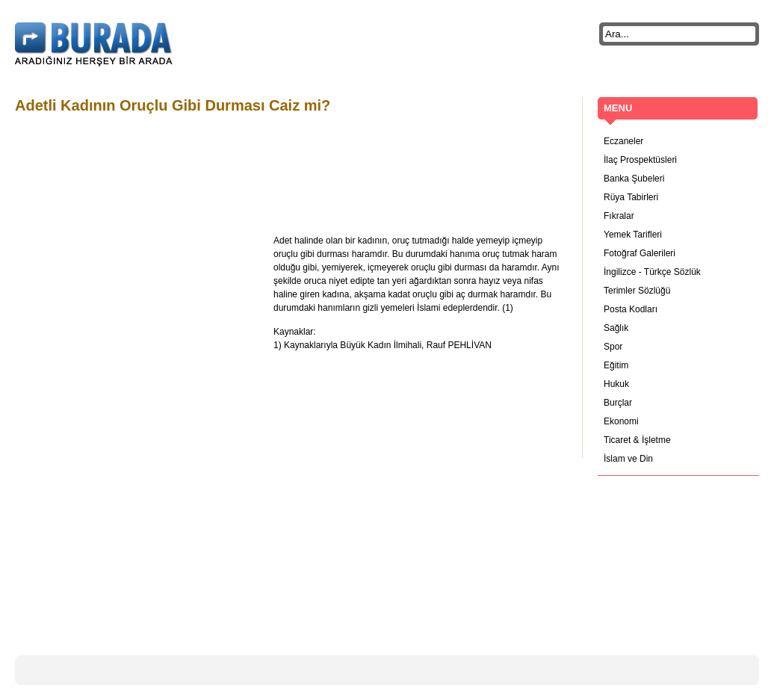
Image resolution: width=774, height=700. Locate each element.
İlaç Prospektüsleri (640, 160)
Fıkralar (619, 216)
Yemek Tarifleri (633, 235)
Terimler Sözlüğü (637, 291)
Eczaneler (623, 141)
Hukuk (616, 384)
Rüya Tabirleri (631, 197)
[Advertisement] (287, 159)
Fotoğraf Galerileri (640, 253)
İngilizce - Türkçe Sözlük (652, 272)
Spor (613, 347)
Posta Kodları (631, 309)
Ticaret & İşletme (637, 440)
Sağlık (616, 328)
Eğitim (616, 365)
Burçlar (618, 403)
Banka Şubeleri (634, 179)
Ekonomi (621, 421)
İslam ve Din (628, 459)
